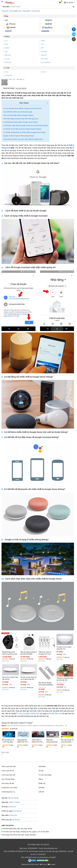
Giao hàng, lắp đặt (8, 783)
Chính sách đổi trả (8, 771)
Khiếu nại (42, 783)
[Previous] (3, 739)
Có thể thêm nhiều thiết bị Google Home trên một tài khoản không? (26, 125)
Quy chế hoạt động (8, 779)
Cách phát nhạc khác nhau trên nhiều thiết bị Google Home (23, 139)
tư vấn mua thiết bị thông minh (28, 714)
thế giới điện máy (55, 714)
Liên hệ (41, 792)
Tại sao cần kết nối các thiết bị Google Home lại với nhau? (23, 108)
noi (49, 726)
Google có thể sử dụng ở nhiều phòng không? (19, 136)
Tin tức (41, 771)
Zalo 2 (74, 34)
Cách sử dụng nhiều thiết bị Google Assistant (18, 115)
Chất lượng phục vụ (8, 792)
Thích (10, 79)
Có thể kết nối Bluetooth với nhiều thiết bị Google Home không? (24, 132)
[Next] (72, 739)
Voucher (42, 788)
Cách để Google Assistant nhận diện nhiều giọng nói (21, 119)
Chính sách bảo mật (8, 775)
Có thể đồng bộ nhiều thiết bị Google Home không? (20, 122)
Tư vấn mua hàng (45, 775)
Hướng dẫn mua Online (9, 788)
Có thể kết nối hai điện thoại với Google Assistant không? (22, 129)
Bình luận (20, 79)
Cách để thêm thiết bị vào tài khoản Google (18, 112)
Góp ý (41, 779)
